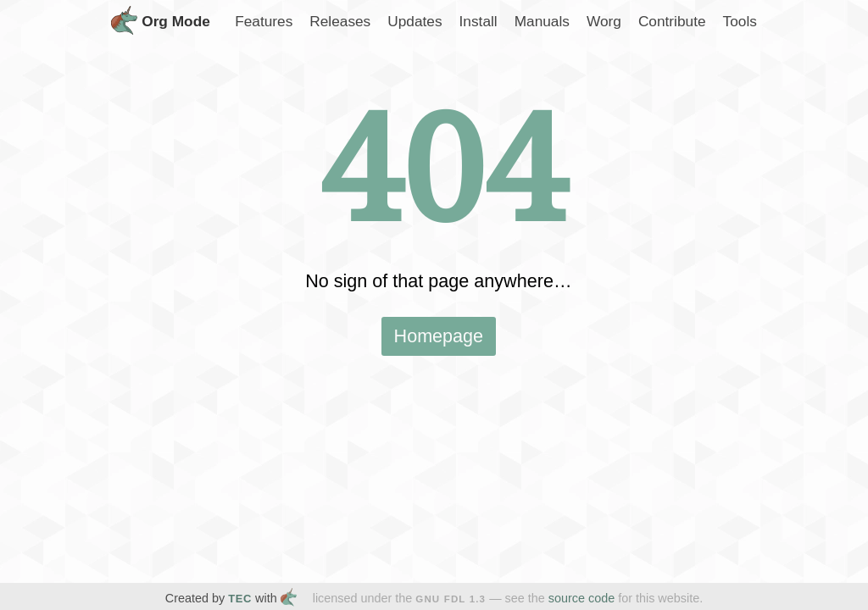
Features (264, 21)
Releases (340, 21)
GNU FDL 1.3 (451, 599)
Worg (604, 21)
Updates (415, 21)
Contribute (672, 21)
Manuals (542, 21)
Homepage (439, 336)
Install (479, 21)
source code (581, 598)
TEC (240, 599)
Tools (740, 21)
